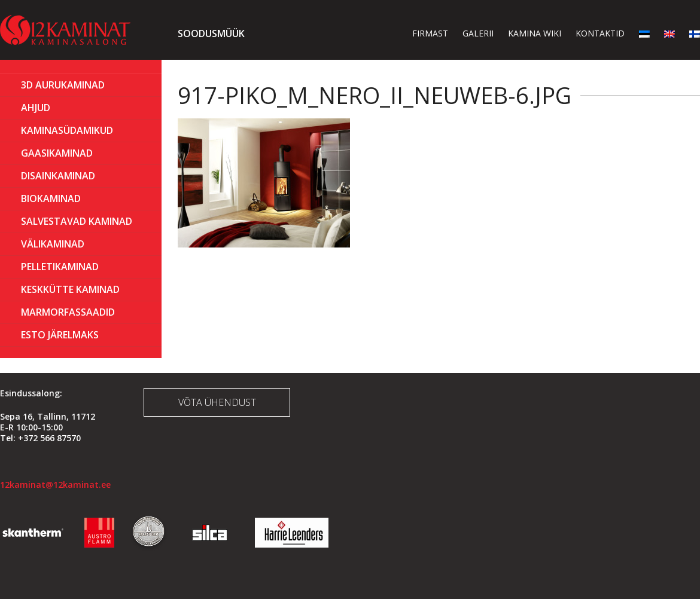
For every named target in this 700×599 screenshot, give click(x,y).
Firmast (430, 33)
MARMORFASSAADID (68, 312)
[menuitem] (644, 33)
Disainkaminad (58, 176)
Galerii (478, 33)
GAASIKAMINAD (57, 153)
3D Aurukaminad (63, 85)
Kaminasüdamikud (67, 130)
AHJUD (36, 108)
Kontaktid (600, 33)
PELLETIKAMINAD (60, 267)
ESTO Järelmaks (60, 335)
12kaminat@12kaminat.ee (55, 485)
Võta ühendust (217, 402)
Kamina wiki (535, 33)
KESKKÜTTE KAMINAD (70, 289)
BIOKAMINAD (51, 198)
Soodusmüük (211, 33)
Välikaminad (53, 244)
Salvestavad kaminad (77, 221)
